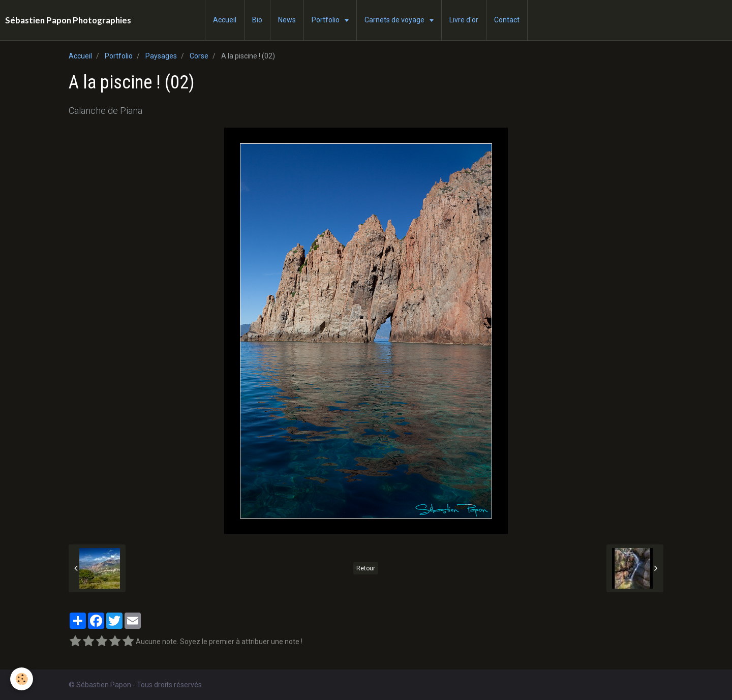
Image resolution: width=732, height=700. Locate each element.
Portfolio (326, 20)
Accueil (225, 20)
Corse (199, 56)
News (287, 20)
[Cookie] (22, 679)
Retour (366, 568)
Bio (257, 20)
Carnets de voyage (395, 20)
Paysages (161, 56)
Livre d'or (464, 20)
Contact (507, 20)
